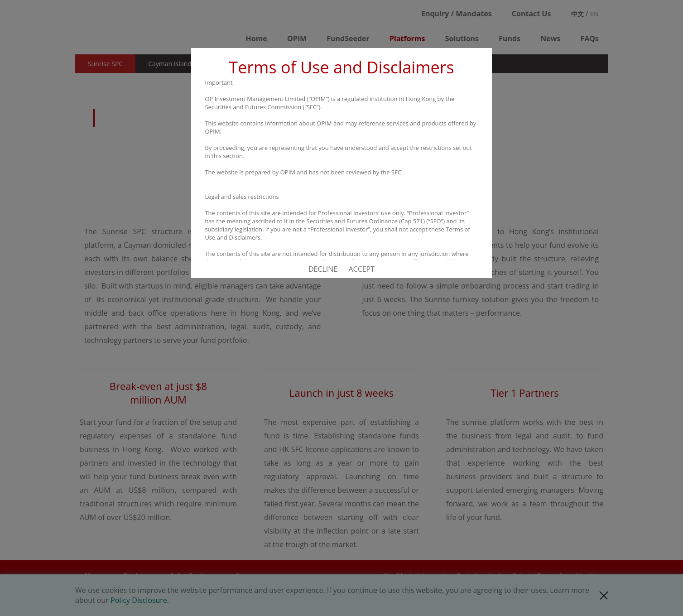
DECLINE (323, 269)
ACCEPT (361, 269)
